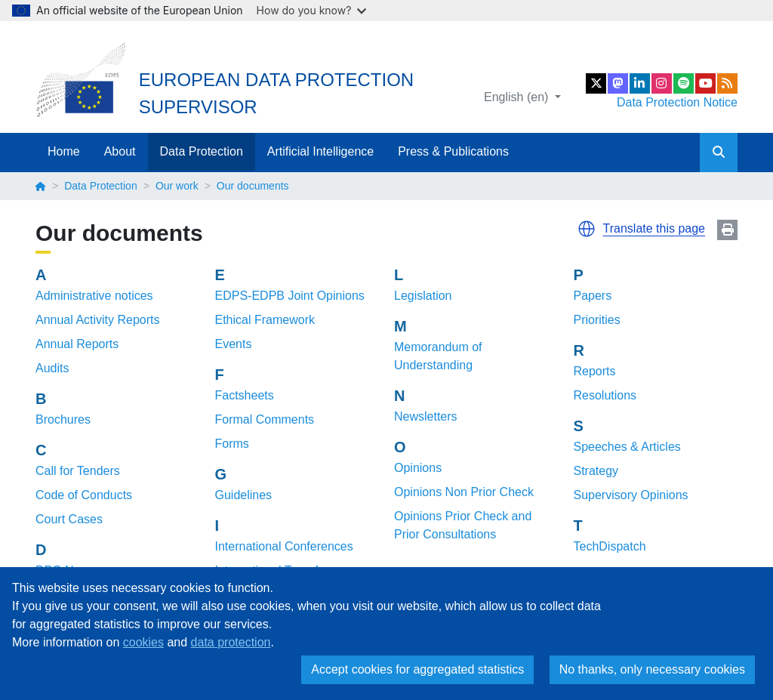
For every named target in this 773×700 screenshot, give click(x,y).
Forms (232, 444)
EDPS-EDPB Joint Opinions (290, 296)
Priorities (597, 320)
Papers (593, 296)
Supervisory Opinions (631, 495)
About (120, 151)
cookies (143, 642)
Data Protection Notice (677, 102)
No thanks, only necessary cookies (652, 669)
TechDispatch (610, 546)
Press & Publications (453, 151)
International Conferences (284, 546)
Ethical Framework (265, 320)
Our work (177, 186)
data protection (231, 642)
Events (234, 344)
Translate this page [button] (654, 228)
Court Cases (69, 519)
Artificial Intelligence (320, 151)
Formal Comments (265, 419)
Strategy (596, 471)
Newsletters (426, 416)
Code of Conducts (84, 495)
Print (727, 230)
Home (64, 151)
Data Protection (202, 151)
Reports (595, 371)
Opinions (418, 468)
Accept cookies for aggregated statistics (417, 669)
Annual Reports (77, 344)
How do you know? (312, 10)
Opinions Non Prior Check (464, 492)
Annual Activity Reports (98, 320)
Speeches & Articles (627, 447)
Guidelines (244, 495)
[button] (587, 229)
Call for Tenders (78, 471)
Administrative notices (94, 296)
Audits (52, 368)
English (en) (518, 97)
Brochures (63, 419)
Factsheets (245, 395)
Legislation (423, 296)
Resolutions (605, 395)
